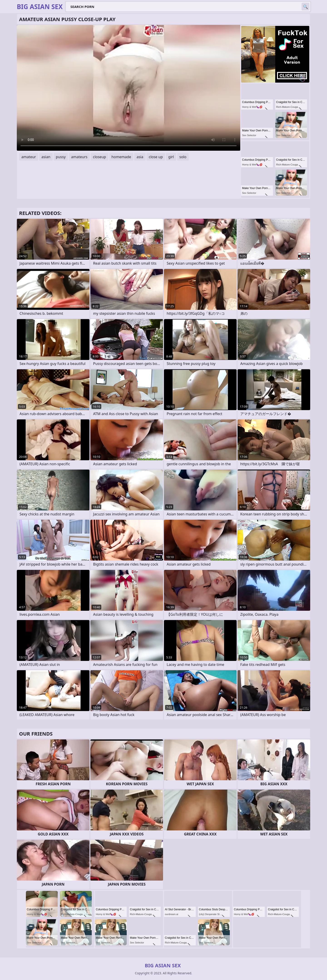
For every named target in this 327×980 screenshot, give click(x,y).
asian (46, 157)
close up (156, 157)
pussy (61, 157)
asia (140, 157)
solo (183, 157)
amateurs (79, 157)
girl (171, 157)
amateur (29, 157)
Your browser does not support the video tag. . (129, 88)
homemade (121, 157)
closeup (99, 157)
